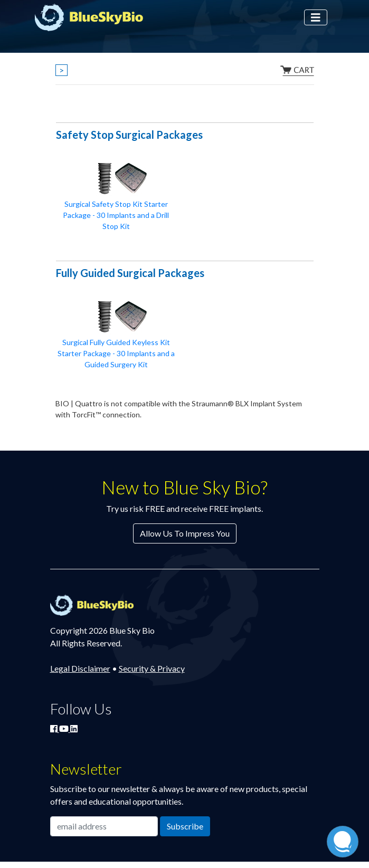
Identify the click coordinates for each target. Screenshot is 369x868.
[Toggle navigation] (316, 18)
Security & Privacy (152, 668)
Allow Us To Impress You (185, 533)
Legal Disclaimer (80, 668)
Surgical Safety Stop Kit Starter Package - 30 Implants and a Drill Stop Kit (116, 215)
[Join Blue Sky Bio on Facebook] (55, 728)
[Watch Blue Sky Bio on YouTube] (65, 728)
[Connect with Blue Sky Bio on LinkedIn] (74, 728)
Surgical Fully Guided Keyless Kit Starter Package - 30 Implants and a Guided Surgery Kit (116, 353)
